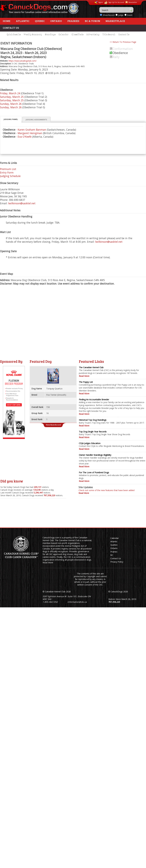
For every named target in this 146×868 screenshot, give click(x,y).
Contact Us (11, 28)
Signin (99, 2)
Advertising (93, 35)
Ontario (56, 21)
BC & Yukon (92, 21)
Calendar (63, 35)
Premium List (8, 169)
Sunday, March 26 (11, 104)
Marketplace (115, 21)
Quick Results (14, 35)
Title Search (109, 35)
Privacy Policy (117, 562)
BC (112, 555)
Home (7, 21)
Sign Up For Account (114, 3)
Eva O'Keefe (25, 137)
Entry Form (7, 172)
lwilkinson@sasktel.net (22, 203)
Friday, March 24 (10, 93)
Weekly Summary (33, 35)
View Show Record (53, 425)
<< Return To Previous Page (123, 42)
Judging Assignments (36, 120)
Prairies (73, 21)
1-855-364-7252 (50, 602)
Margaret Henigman (30, 133)
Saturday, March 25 (12, 97)
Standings (50, 35)
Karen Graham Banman (32, 130)
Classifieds (77, 35)
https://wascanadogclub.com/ (23, 61)
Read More (84, 376)
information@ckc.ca (77, 602)
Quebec (40, 21)
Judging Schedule (10, 176)
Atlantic (23, 21)
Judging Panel (11, 119)
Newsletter (131, 2)
